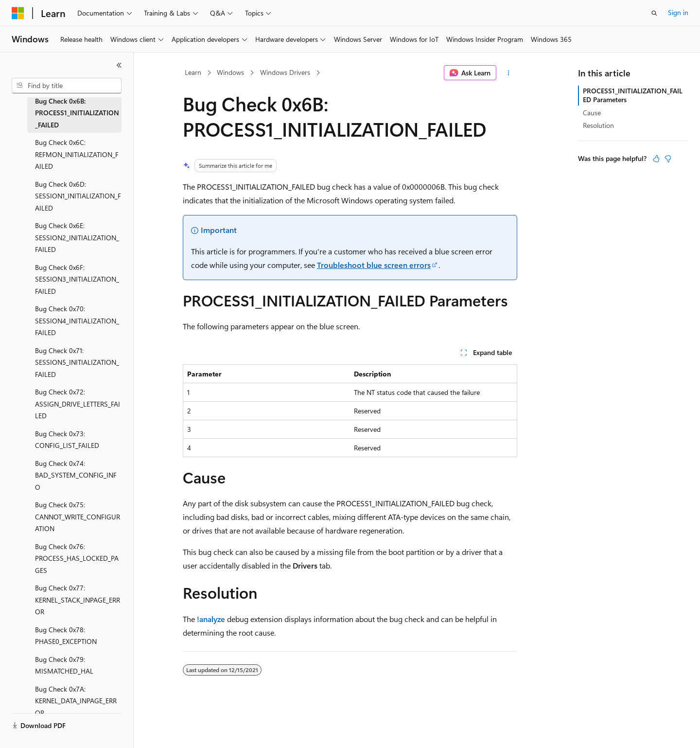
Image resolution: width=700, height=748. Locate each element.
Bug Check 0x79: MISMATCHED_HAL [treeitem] (64, 665)
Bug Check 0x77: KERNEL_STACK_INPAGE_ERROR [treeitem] (78, 600)
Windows (230, 72)
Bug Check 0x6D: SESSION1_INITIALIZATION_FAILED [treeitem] (78, 196)
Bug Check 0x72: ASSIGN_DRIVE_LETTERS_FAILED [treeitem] (78, 404)
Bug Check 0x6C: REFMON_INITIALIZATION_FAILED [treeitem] (77, 154)
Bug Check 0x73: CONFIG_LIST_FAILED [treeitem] (67, 440)
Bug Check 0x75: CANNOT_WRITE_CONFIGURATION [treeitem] (78, 516)
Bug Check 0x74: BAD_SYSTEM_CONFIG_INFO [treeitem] (76, 475)
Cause (592, 113)
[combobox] (67, 86)
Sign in (678, 12)
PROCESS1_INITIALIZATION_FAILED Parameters (633, 95)
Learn (193, 72)
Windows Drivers (285, 72)
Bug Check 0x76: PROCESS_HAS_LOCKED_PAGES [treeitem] (77, 558)
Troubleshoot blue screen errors (374, 265)
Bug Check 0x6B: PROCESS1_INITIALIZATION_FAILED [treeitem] (77, 113)
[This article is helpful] (656, 159)
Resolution (598, 125)
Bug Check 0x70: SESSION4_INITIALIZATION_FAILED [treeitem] (77, 321)
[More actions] (509, 73)
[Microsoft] (18, 13)
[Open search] (654, 13)
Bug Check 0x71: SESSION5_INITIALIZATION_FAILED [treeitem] (77, 362)
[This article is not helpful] (668, 159)
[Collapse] (119, 65)
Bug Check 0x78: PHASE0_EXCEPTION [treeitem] (66, 636)
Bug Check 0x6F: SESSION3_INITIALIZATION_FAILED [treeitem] (77, 279)
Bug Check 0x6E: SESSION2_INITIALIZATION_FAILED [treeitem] (77, 237)
